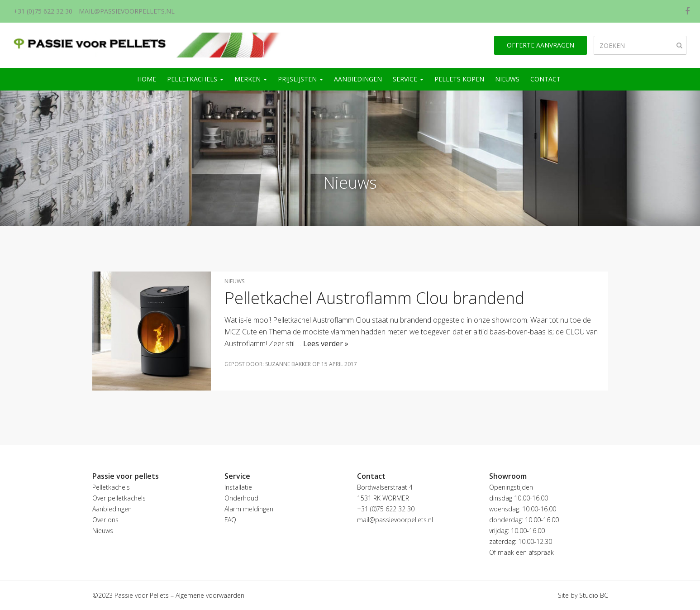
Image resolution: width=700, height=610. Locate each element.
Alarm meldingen (249, 509)
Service (408, 79)
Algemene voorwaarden (210, 595)
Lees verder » (326, 343)
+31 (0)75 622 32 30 (43, 11)
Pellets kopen (459, 79)
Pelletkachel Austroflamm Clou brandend (374, 298)
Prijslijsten (300, 79)
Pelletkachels (195, 79)
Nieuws (507, 79)
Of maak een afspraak (521, 552)
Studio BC (594, 595)
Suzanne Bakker (288, 364)
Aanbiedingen (358, 79)
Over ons (105, 520)
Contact (545, 79)
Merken (251, 79)
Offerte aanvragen (540, 45)
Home (147, 79)
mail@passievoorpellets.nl (127, 11)
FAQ (230, 520)
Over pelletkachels (119, 498)
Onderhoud (241, 498)
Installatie (238, 487)
